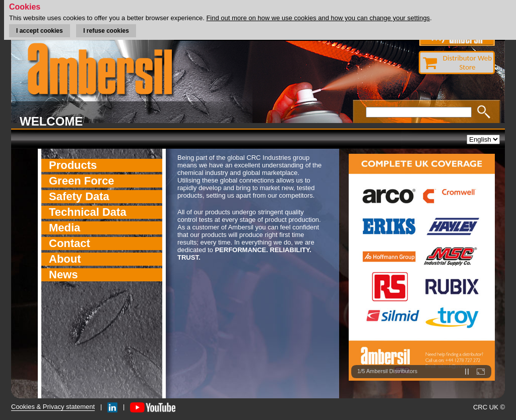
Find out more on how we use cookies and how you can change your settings (318, 18)
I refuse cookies (106, 31)
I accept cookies (40, 31)
